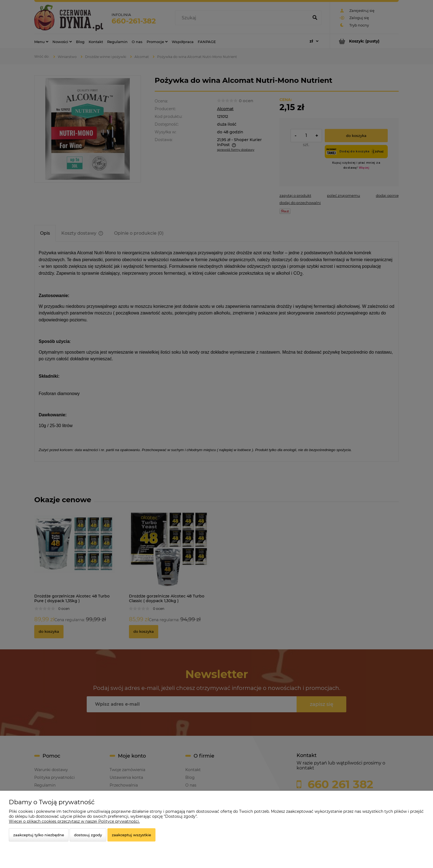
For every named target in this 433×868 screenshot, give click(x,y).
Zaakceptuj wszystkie (131, 835)
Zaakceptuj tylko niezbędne (39, 835)
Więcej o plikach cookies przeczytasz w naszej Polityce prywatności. (74, 821)
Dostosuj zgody (88, 835)
